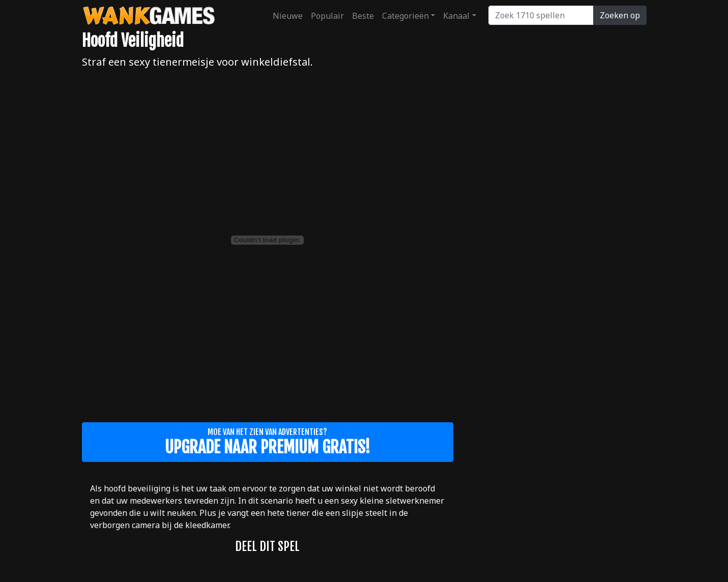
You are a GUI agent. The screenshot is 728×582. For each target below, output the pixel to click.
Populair (327, 16)
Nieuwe (288, 16)
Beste (363, 16)
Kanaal (456, 16)
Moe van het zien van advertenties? (268, 442)
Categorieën (405, 16)
